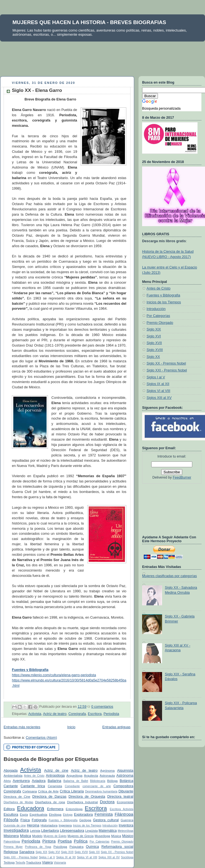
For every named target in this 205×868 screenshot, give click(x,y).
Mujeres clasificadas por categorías (170, 576)
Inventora (126, 825)
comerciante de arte (97, 786)
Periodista (111, 714)
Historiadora (49, 825)
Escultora (11, 815)
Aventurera (21, 781)
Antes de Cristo (34, 776)
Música (116, 836)
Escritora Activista (121, 809)
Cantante (11, 786)
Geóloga (85, 820)
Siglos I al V (47, 857)
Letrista (35, 831)
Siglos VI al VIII (87, 857)
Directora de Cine (17, 797)
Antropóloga (55, 776)
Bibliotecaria (98, 781)
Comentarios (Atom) (41, 738)
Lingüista (91, 831)
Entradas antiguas (116, 727)
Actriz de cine (56, 771)
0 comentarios (102, 707)
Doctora (107, 802)
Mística (25, 836)
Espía (24, 815)
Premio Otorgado (122, 842)
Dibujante (126, 791)
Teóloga (9, 862)
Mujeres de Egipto (55, 836)
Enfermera (55, 809)
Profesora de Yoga (38, 847)
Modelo (37, 836)
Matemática (108, 831)
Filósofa (11, 820)
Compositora (123, 786)
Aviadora (39, 781)
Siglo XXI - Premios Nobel (21, 857)
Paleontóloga (12, 842)
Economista (125, 802)
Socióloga (127, 857)
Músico (128, 836)
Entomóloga (74, 809)
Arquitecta (91, 776)
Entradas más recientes (22, 727)
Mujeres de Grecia (81, 836)
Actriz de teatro (55, 714)
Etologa (68, 815)
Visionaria (60, 863)
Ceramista (55, 786)
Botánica (126, 781)
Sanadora (27, 852)
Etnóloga (55, 815)
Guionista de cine (15, 826)
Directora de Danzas (49, 797)
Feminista (104, 814)
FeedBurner (182, 477)
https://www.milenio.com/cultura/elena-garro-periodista (54, 675)
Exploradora (83, 815)
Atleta (7, 781)
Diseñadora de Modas (18, 802)
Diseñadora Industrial (82, 802)
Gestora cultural (106, 820)
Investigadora (16, 830)
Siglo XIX (41, 852)
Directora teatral (120, 797)
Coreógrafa (77, 714)
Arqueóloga (75, 776)
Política (81, 841)
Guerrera (127, 820)
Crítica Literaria (72, 791)
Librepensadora (72, 831)
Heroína (33, 825)
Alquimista (125, 771)
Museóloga (102, 836)
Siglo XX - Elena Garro (37, 90)
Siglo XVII (67, 852)
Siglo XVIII (81, 852)
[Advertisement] (102, 57)
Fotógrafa (39, 820)
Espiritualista (39, 815)
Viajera (47, 862)
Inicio (71, 727)
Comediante (72, 786)
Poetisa (65, 841)
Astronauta (107, 776)
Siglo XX (94, 852)
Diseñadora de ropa (50, 802)
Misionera (11, 836)
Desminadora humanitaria (101, 791)
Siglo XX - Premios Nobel (117, 852)
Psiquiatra (76, 847)
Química (92, 847)
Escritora (95, 714)
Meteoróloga (125, 831)
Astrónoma (125, 776)
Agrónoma (107, 771)
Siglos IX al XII (66, 857)
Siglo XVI (54, 852)
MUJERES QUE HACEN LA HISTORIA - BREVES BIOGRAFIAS (89, 22)
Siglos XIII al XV (109, 857)
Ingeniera (65, 825)
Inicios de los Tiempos (87, 826)
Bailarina (54, 781)
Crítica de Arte (48, 791)
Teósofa (20, 863)
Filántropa (124, 814)
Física (25, 820)
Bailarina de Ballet (76, 781)
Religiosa (11, 852)
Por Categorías (100, 842)
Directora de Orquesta (87, 797)
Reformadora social (117, 847)
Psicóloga (60, 847)
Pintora (49, 841)
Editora (9, 809)
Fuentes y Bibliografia (63, 820)
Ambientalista (13, 776)
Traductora (34, 862)
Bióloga (112, 781)
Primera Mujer (13, 847)
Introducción (110, 826)
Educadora (31, 808)
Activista (35, 714)
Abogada (11, 771)
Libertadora (50, 831)
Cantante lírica (33, 786)
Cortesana (30, 791)
